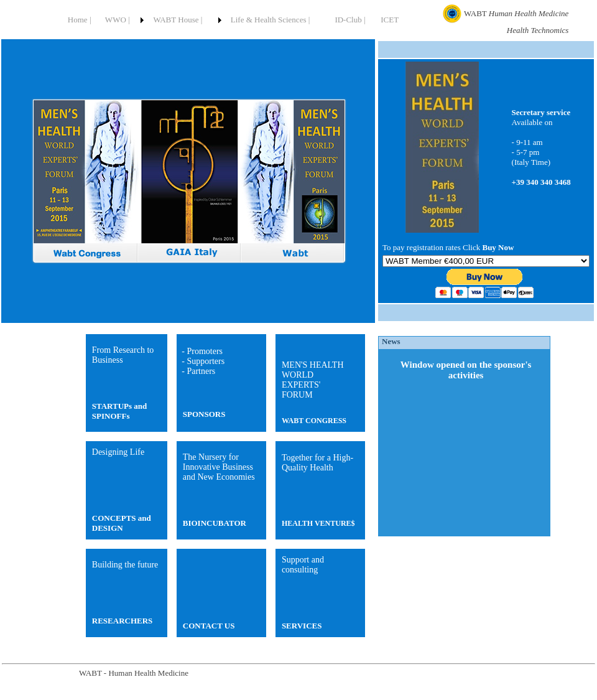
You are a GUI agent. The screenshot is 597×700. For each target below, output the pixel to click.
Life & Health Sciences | (271, 20)
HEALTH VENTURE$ (318, 523)
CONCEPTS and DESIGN (122, 523)
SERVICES (302, 626)
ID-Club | (350, 20)
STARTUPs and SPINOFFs (120, 411)
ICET (390, 20)
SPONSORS (204, 414)
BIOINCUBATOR (215, 523)
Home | (80, 20)
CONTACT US (209, 626)
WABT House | (178, 20)
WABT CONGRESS (314, 421)
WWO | (118, 20)
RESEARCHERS (123, 621)
